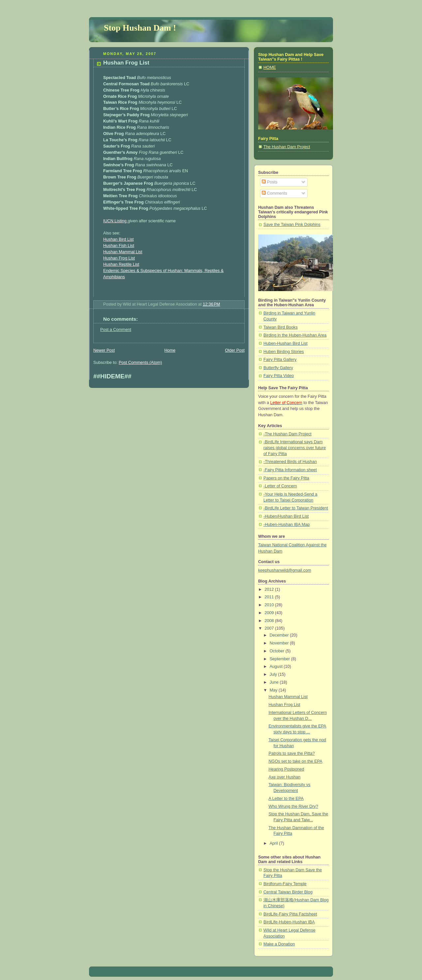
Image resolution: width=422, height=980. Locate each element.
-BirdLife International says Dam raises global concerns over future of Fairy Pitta (295, 448)
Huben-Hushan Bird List (286, 343)
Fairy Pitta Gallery (280, 360)
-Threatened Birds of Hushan (290, 462)
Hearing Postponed (286, 769)
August (277, 667)
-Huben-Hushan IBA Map (286, 525)
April (274, 843)
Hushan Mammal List (123, 252)
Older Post (235, 350)
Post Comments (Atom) (140, 363)
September (280, 659)
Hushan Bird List (119, 239)
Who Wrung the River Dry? (293, 806)
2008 (270, 621)
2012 (270, 589)
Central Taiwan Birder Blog (288, 892)
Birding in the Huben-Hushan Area (295, 335)
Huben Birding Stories (284, 352)
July (274, 674)
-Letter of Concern (280, 486)
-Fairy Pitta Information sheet (290, 470)
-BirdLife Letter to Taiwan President (296, 508)
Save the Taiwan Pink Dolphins (292, 225)
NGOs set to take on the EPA (296, 761)
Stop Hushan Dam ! (140, 28)
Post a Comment (116, 330)
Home (170, 350)
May (274, 690)
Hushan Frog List (126, 63)
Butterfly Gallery (278, 368)
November (280, 643)
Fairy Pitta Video (279, 376)
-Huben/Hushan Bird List (286, 516)
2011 (270, 597)
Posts (270, 182)
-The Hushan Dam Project (287, 434)
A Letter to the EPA (286, 799)
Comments (274, 193)
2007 (270, 628)
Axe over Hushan (285, 777)
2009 (270, 613)
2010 (270, 605)
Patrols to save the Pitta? (292, 753)
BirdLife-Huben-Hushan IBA (289, 922)
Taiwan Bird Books (281, 327)
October (278, 651)
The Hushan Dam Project (287, 147)
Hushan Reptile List (121, 264)
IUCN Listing (115, 221)
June (275, 682)
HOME (270, 68)
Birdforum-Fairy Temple (285, 884)
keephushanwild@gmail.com (285, 570)
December (280, 635)
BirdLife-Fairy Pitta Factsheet (290, 914)
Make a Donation (279, 944)
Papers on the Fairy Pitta (286, 478)
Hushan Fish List (119, 246)
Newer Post (104, 350)
